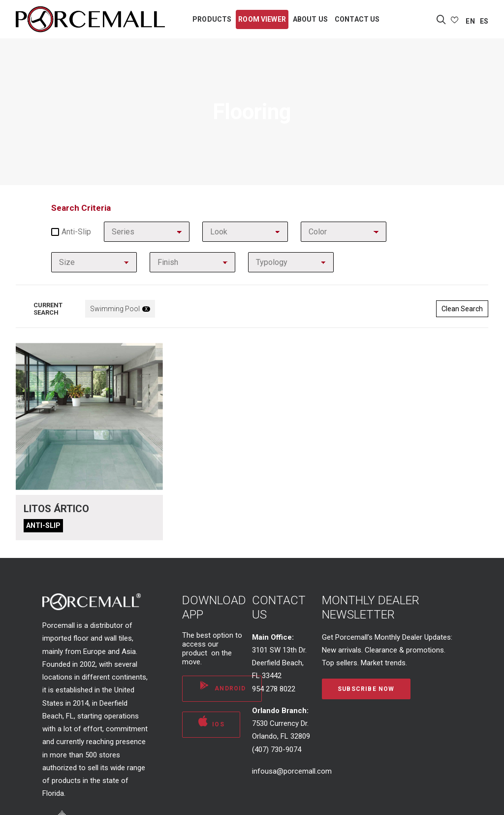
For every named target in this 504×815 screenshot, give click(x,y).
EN (470, 21)
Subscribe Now (366, 689)
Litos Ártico (56, 509)
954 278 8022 (274, 689)
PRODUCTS (212, 19)
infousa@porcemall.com (292, 771)
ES (484, 21)
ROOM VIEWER (262, 19)
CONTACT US (357, 19)
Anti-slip (71, 232)
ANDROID (222, 685)
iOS (211, 721)
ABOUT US (310, 19)
